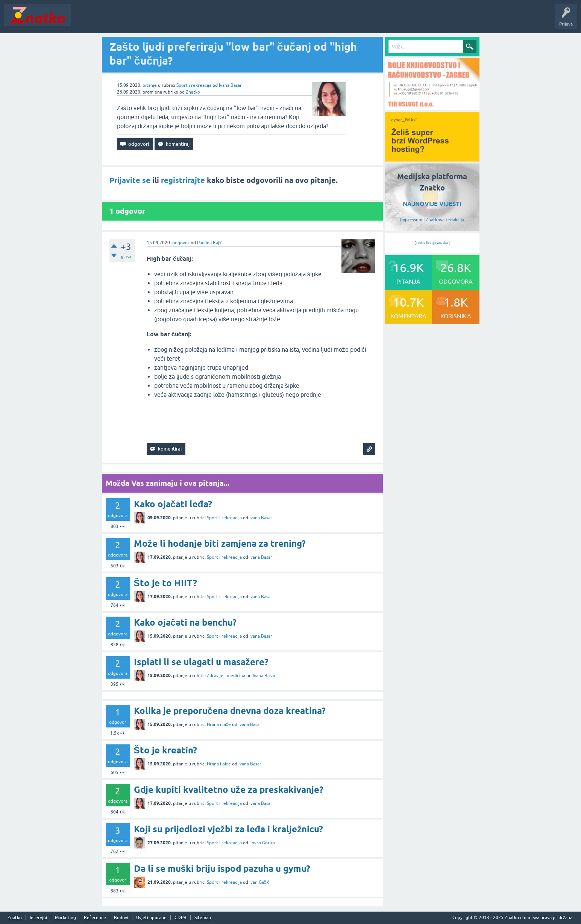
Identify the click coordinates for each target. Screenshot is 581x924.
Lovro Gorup (262, 843)
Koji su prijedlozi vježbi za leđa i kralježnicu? (229, 829)
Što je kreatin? (165, 750)
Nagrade (265, 20)
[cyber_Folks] (432, 159)
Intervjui (38, 918)
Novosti (84, 20)
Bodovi (121, 918)
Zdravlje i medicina (226, 676)
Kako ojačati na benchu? (185, 622)
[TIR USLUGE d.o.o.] (432, 107)
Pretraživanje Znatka (432, 243)
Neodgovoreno (116, 20)
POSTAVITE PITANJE (185, 20)
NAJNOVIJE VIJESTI (432, 204)
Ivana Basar (230, 85)
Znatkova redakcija (445, 220)
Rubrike (147, 20)
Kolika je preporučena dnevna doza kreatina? (230, 711)
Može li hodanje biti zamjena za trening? (220, 544)
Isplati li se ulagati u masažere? (201, 662)
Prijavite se (130, 180)
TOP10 (242, 20)
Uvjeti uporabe (151, 918)
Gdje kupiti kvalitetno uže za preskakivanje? (229, 790)
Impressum (411, 220)
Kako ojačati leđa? (173, 504)
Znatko (193, 92)
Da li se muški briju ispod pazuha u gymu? (222, 869)
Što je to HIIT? (165, 583)
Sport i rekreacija (194, 85)
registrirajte (183, 180)
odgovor (181, 243)
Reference (95, 918)
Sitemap (203, 918)
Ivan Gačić (259, 882)
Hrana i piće (219, 724)
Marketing (65, 918)
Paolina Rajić (210, 243)
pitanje (150, 85)
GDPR (181, 918)
